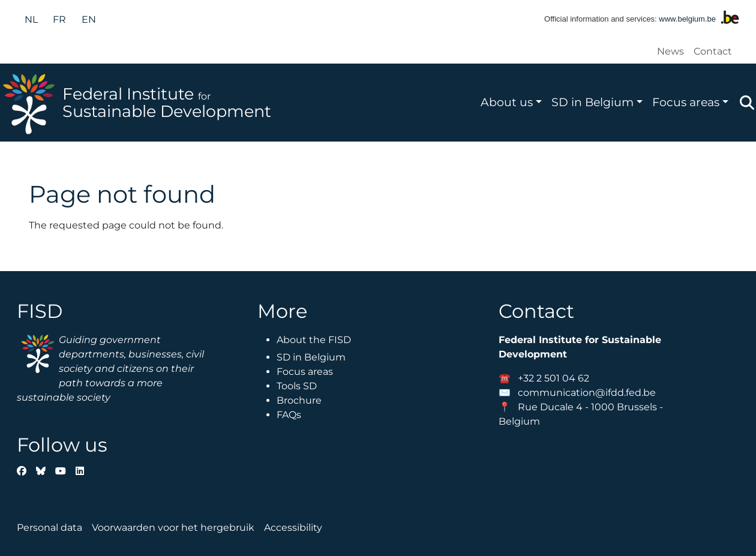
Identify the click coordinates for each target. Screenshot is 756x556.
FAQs (289, 415)
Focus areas (686, 102)
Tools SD (297, 386)
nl (31, 19)
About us (507, 102)
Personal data (49, 528)
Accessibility (293, 528)
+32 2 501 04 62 (553, 378)
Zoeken (747, 103)
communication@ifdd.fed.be (587, 393)
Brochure (299, 400)
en (89, 19)
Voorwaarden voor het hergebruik (173, 528)
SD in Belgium (592, 102)
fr (59, 19)
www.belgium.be (687, 19)
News (670, 51)
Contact (713, 51)
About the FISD (314, 340)
